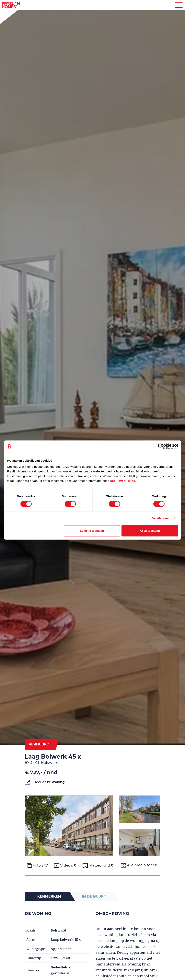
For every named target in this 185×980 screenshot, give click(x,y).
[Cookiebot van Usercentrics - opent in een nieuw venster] (161, 446)
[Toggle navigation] (179, 5)
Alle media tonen (139, 865)
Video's (65, 865)
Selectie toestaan (92, 531)
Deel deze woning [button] (45, 782)
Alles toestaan (150, 531)
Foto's (37, 865)
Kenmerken (49, 896)
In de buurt (94, 896)
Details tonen (161, 518)
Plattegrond (98, 865)
